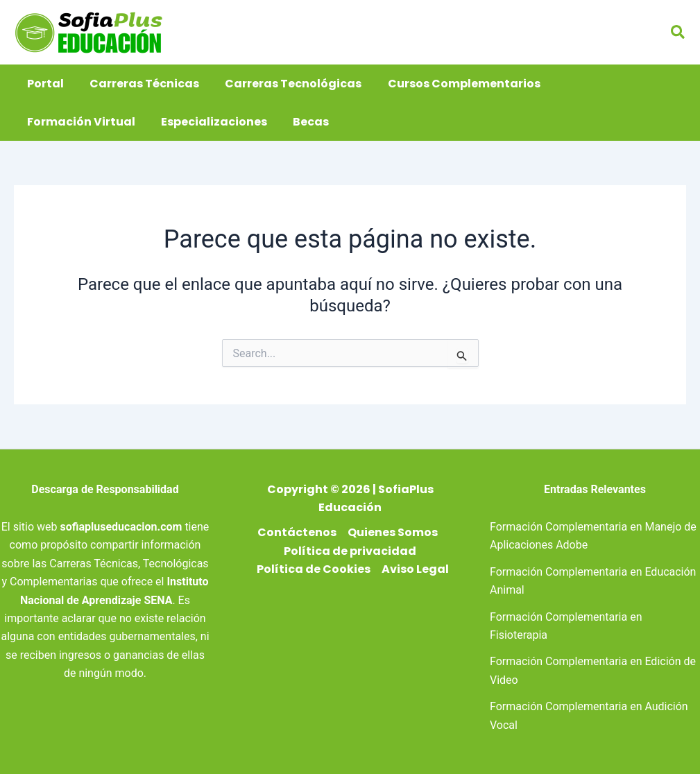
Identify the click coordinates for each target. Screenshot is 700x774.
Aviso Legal (415, 569)
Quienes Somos (393, 532)
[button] (678, 33)
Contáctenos (297, 532)
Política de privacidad (350, 551)
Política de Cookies (314, 569)
